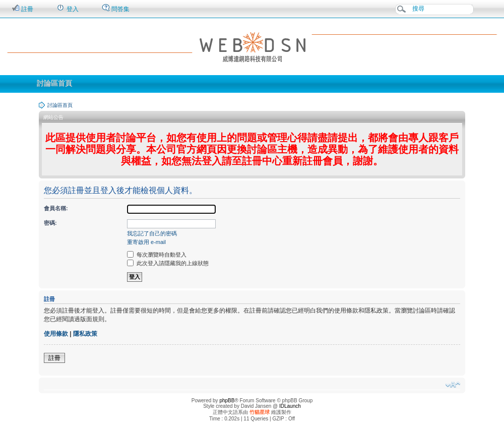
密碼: (50, 223)
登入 (67, 8)
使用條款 (56, 334)
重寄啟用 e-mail (146, 242)
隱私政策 (85, 334)
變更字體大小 (453, 385)
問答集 (116, 8)
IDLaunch (290, 406)
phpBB (227, 401)
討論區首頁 (54, 83)
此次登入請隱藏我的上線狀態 (168, 263)
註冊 (22, 8)
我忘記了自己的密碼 (152, 233)
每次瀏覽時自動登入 (157, 255)
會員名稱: (56, 208)
